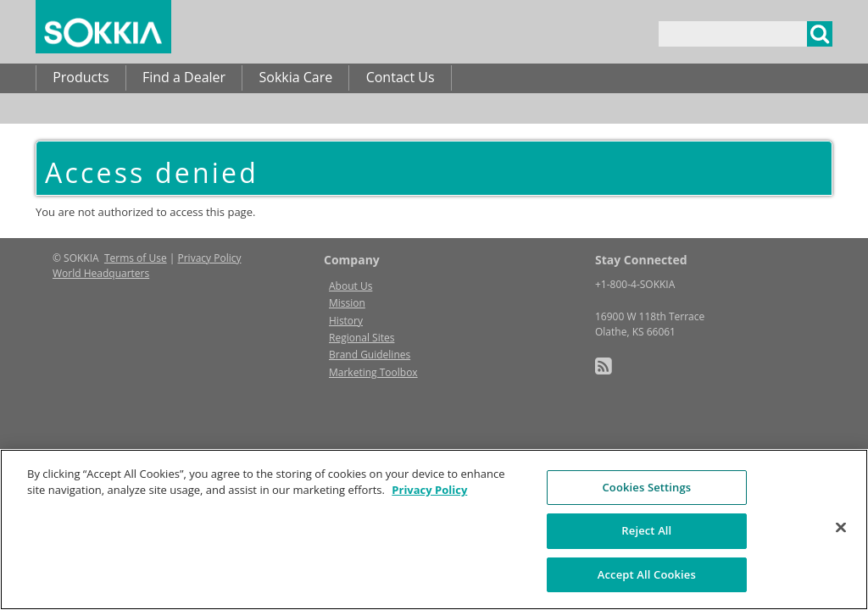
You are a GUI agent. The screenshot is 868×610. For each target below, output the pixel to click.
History (346, 321)
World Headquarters (101, 273)
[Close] (841, 552)
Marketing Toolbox (373, 372)
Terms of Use (136, 258)
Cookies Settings (646, 513)
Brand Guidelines (370, 355)
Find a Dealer (184, 77)
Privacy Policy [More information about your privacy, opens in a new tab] (429, 515)
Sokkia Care (295, 77)
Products (81, 77)
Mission (347, 303)
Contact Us (401, 77)
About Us (351, 286)
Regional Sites (362, 338)
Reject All (646, 556)
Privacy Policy (210, 258)
